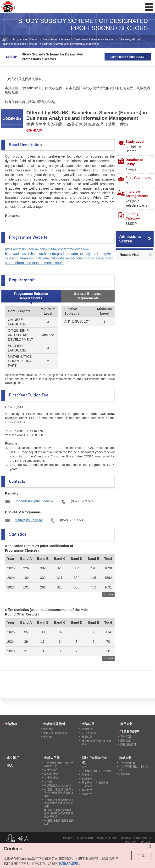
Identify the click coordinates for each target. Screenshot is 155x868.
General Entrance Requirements (88, 296)
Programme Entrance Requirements (31, 296)
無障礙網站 (142, 838)
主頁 (5, 39)
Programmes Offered (25, 39)
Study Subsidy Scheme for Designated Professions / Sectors (78, 39)
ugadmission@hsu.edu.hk (34, 501)
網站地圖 (126, 838)
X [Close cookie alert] (150, 847)
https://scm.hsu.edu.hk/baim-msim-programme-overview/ (47, 249)
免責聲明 (102, 838)
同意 (141, 855)
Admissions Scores (130, 239)
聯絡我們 (130, 842)
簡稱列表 (68, 838)
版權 (114, 838)
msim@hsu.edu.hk (29, 520)
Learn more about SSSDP (128, 57)
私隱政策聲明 (85, 838)
